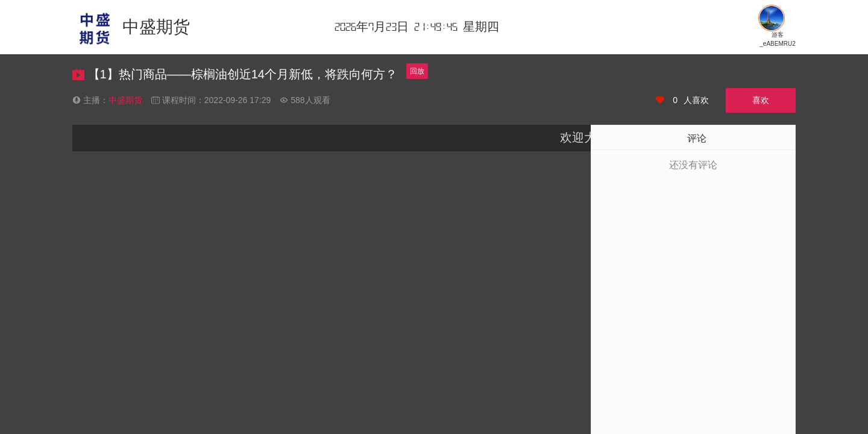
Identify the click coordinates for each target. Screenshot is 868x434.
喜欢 (761, 100)
